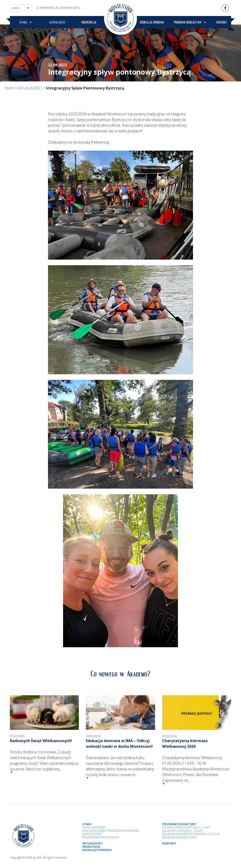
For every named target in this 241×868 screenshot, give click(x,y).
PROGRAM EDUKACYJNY (188, 23)
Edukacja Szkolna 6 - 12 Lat (182, 831)
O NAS (24, 23)
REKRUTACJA (89, 23)
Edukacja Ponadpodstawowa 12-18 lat (191, 834)
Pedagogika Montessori (101, 837)
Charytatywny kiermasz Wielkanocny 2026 (185, 743)
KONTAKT (222, 23)
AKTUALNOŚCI (57, 23)
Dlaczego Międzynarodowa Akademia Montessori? (111, 832)
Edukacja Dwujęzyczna (179, 837)
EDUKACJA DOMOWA (152, 23)
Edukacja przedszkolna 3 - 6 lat (186, 827)
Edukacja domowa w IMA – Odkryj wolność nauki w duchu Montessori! (119, 743)
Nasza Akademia (94, 827)
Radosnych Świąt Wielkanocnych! (41, 741)
